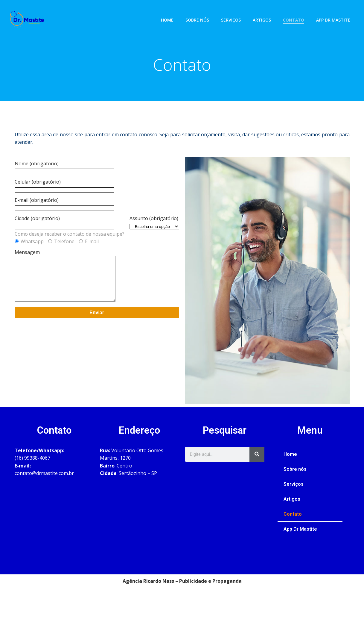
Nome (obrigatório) (64, 172)
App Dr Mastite (336, 16)
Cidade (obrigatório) (64, 228)
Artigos (265, 16)
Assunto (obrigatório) (154, 228)
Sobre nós (201, 16)
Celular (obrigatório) (64, 191)
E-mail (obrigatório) (64, 209)
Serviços (234, 16)
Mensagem (71, 286)
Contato (297, 16)
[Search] (257, 459)
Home (170, 16)
